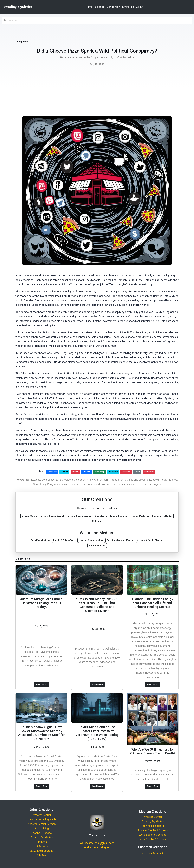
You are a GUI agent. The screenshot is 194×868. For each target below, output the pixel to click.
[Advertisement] (97, 92)
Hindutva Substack (153, 853)
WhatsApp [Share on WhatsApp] (100, 472)
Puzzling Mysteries (42, 837)
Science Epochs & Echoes (153, 830)
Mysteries (128, 7)
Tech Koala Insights (153, 826)
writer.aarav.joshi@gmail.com (97, 843)
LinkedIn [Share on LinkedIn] (87, 472)
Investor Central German (41, 824)
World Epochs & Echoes (153, 835)
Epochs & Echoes (42, 833)
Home (89, 7)
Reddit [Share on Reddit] (75, 472)
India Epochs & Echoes (153, 839)
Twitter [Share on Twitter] (65, 472)
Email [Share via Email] (138, 472)
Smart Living (41, 828)
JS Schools (41, 846)
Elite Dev (41, 855)
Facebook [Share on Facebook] (53, 472)
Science (100, 7)
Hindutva (42, 842)
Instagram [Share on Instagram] (149, 472)
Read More (42, 684)
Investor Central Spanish (42, 819)
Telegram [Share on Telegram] (113, 472)
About (140, 7)
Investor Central (42, 815)
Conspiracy (113, 7)
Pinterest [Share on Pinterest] (126, 472)
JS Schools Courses (41, 851)
